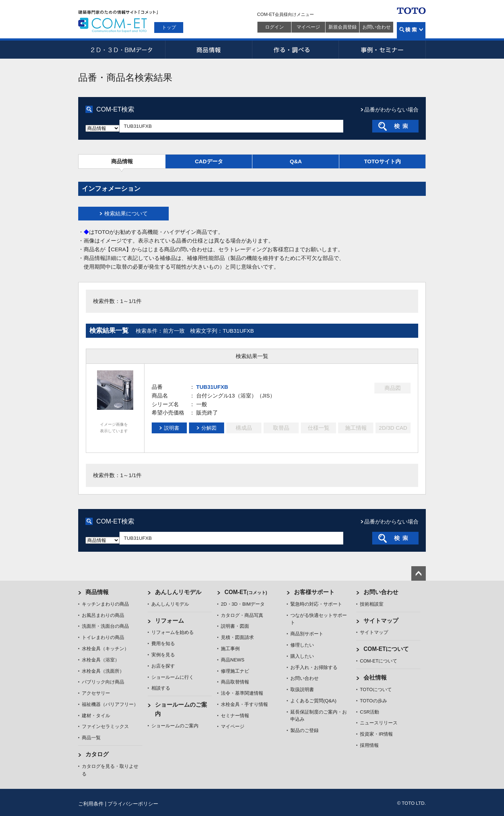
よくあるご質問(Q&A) (313, 701)
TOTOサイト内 (382, 161)
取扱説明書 (302, 689)
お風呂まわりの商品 (103, 615)
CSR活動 (369, 712)
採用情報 (369, 745)
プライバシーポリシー (133, 804)
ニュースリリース (379, 723)
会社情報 (375, 678)
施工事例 (230, 649)
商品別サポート (307, 634)
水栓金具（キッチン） (105, 649)
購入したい (302, 656)
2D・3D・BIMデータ (122, 50)
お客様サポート (314, 592)
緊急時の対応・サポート (316, 604)
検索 (411, 30)
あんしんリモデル (178, 592)
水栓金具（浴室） (101, 660)
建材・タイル (96, 716)
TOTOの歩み (373, 701)
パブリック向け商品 (103, 682)
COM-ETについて (386, 649)
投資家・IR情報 (376, 734)
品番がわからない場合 (391, 110)
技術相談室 (372, 604)
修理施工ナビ (235, 671)
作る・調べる (295, 50)
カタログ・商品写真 (242, 615)
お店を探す (163, 666)
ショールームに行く (173, 677)
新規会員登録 (343, 27)
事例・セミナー (382, 50)
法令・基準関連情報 (242, 693)
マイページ (308, 27)
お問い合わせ (377, 27)
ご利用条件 (91, 804)
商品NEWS (233, 660)
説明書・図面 (235, 626)
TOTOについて (376, 689)
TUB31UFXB (212, 387)
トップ (169, 27)
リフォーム (169, 621)
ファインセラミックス (105, 726)
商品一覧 (91, 738)
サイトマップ (381, 621)
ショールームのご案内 (175, 726)
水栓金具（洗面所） (103, 671)
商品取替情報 (235, 682)
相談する (161, 688)
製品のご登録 (304, 730)
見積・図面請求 (237, 637)
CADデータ (209, 161)
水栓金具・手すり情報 (244, 704)
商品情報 (209, 50)
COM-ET (246, 592)
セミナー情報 (235, 716)
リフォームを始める (173, 632)
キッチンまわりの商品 (105, 604)
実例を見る (163, 655)
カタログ (97, 754)
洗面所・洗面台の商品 (105, 626)
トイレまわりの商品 (103, 637)
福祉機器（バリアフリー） (110, 704)
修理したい (302, 645)
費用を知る (163, 643)
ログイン (274, 27)
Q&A (296, 161)
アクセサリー (96, 693)
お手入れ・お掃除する (314, 667)
